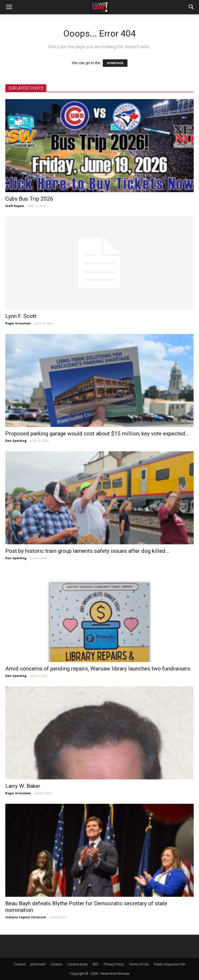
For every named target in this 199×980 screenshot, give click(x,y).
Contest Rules (78, 964)
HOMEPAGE (115, 63)
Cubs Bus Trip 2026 (29, 199)
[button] (192, 7)
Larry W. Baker (23, 786)
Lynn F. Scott (21, 316)
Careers (56, 964)
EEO (96, 964)
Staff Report (15, 206)
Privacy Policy (114, 964)
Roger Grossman (18, 323)
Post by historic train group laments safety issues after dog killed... (87, 551)
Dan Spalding (16, 441)
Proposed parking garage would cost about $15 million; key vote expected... (97, 434)
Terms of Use (139, 964)
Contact (20, 964)
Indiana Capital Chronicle (26, 917)
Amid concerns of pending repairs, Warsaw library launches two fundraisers (98, 669)
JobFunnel (38, 964)
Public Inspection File (170, 964)
